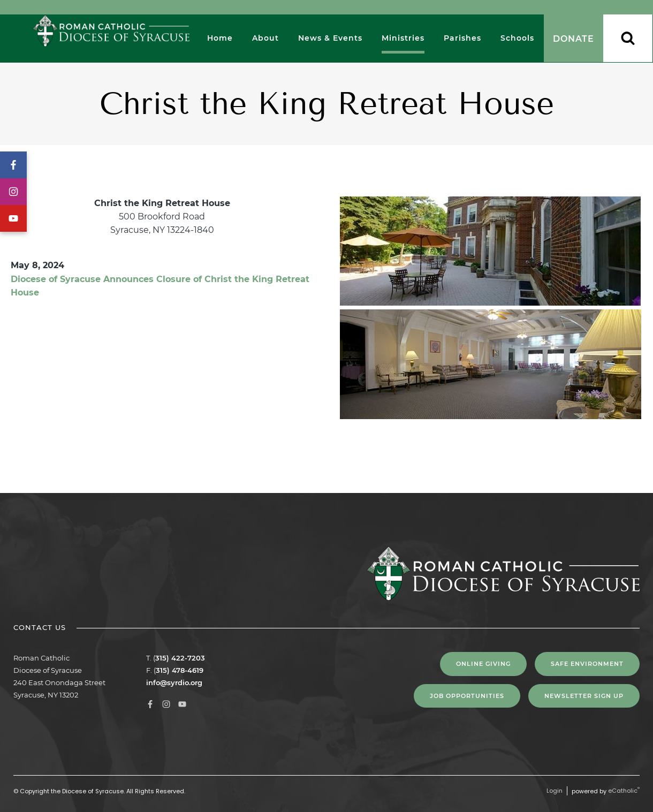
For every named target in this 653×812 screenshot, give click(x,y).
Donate (574, 39)
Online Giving (483, 664)
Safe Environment (587, 664)
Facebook (13, 165)
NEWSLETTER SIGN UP (584, 696)
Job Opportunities (467, 696)
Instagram (13, 192)
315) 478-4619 (180, 670)
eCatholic (624, 791)
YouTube (13, 218)
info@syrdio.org (174, 682)
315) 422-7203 (180, 658)
